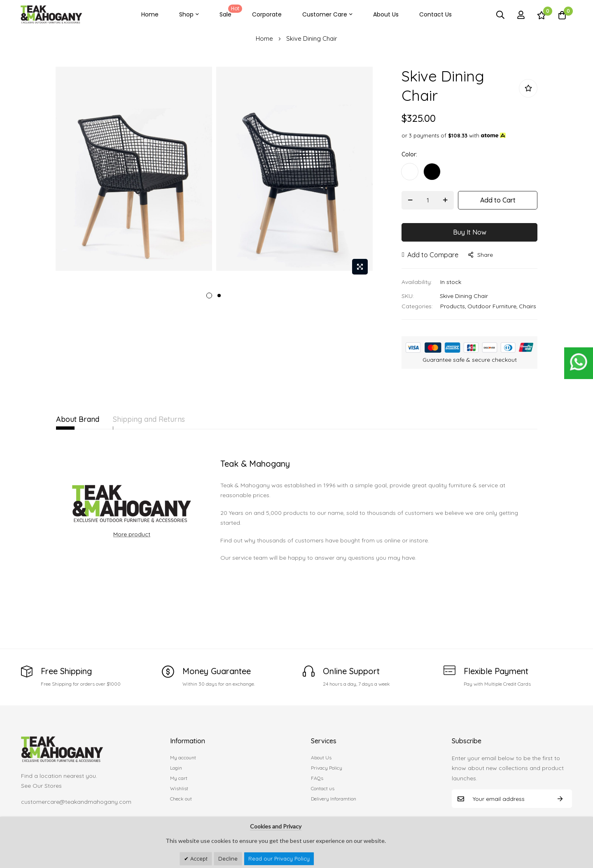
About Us (386, 14)
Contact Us (435, 14)
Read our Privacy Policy (279, 859)
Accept (198, 859)
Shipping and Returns (164, 419)
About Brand (78, 419)
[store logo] (51, 15)
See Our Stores (41, 786)
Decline (228, 859)
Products (453, 306)
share (481, 255)
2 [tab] (219, 296)
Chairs (528, 306)
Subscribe (560, 799)
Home (150, 14)
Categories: (417, 306)
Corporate (267, 14)
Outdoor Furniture (492, 306)
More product (132, 534)
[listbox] (469, 174)
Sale (229, 12)
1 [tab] (209, 296)
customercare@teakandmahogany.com (76, 802)
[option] (410, 172)
